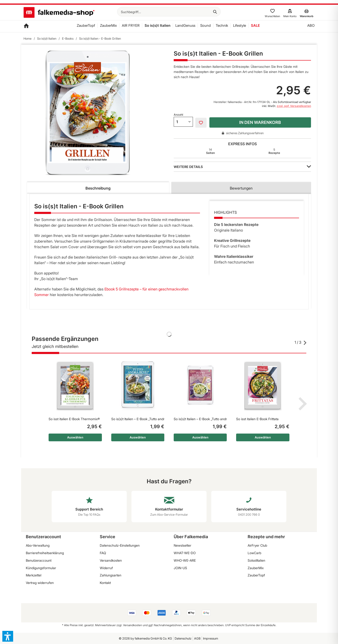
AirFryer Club (257, 545)
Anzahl (178, 115)
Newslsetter (182, 545)
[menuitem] (169, 12)
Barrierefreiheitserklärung (45, 553)
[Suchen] (215, 12)
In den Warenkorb (260, 122)
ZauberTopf (256, 575)
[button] (8, 636)
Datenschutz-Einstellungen (120, 545)
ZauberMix (256, 568)
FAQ (103, 553)
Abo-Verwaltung (38, 545)
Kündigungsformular (41, 568)
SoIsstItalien (256, 560)
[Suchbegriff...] (169, 12)
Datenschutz (183, 638)
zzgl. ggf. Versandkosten (294, 106)
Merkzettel (34, 575)
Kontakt (105, 583)
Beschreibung (98, 188)
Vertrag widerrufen (40, 583)
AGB (197, 638)
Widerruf (106, 568)
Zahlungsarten (111, 575)
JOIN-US (180, 568)
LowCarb (254, 553)
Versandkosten (111, 560)
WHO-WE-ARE (185, 560)
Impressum (211, 638)
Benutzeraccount (39, 560)
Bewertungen (241, 188)
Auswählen (75, 437)
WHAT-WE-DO (185, 553)
